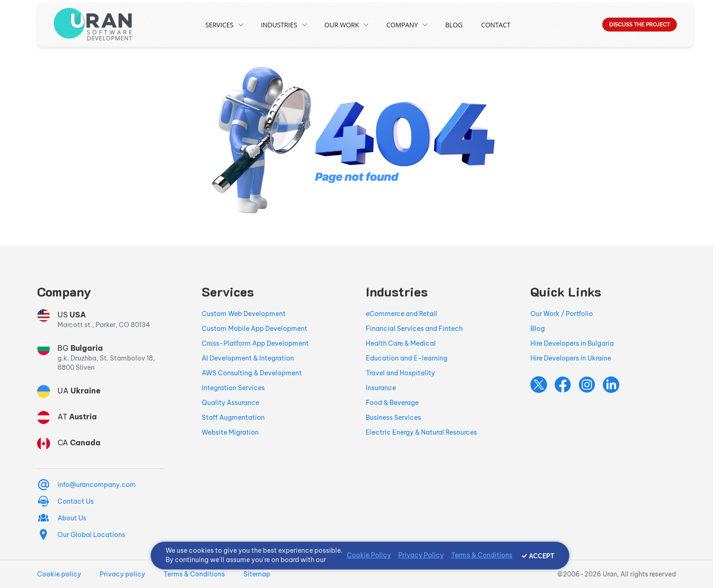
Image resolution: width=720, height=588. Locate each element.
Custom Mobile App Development (255, 329)
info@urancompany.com (97, 485)
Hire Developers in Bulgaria (572, 343)
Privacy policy (122, 574)
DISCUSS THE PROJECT (640, 25)
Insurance (381, 388)
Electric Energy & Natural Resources (421, 432)
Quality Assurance (230, 403)
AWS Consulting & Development (252, 373)
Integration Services (233, 388)
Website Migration (230, 432)
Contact (496, 25)
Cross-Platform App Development (255, 343)
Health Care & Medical (401, 343)
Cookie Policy (369, 555)
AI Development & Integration (248, 358)
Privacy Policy (421, 555)
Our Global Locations (91, 535)
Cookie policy (59, 574)
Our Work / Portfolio (562, 314)
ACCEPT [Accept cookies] (542, 556)
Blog (454, 25)
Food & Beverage (392, 403)
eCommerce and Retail (401, 314)
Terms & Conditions (194, 574)
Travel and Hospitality (400, 373)
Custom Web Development (244, 314)
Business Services (393, 417)
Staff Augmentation (233, 417)
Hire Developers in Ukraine (571, 358)
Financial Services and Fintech (414, 329)
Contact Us (76, 501)
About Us (72, 518)
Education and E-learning (407, 358)
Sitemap (257, 574)
